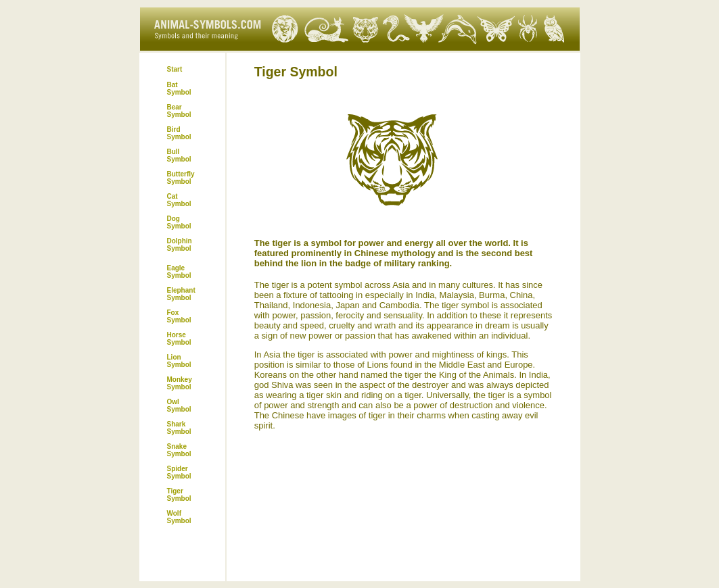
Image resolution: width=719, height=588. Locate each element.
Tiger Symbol (179, 495)
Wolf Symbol (179, 517)
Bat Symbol (179, 89)
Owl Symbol (179, 406)
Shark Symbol (179, 428)
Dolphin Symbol (180, 245)
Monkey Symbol (180, 383)
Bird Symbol (179, 133)
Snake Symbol (179, 450)
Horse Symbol (179, 339)
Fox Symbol (179, 316)
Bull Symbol (179, 155)
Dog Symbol (179, 222)
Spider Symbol (179, 472)
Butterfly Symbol (181, 178)
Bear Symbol (179, 111)
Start (175, 69)
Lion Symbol (179, 361)
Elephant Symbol (181, 294)
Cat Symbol (179, 200)
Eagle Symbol (179, 272)
